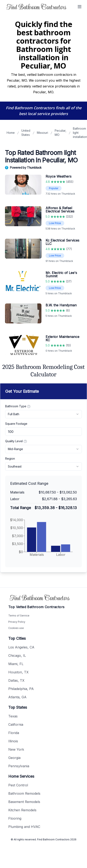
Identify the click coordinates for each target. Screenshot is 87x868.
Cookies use (16, 628)
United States (26, 133)
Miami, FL (16, 664)
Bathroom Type (18, 406)
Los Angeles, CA (21, 647)
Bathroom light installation (80, 133)
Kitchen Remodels (22, 810)
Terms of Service (19, 616)
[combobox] (43, 414)
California (16, 724)
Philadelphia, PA (21, 689)
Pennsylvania (19, 766)
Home (11, 133)
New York (16, 749)
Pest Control (18, 785)
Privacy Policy (17, 622)
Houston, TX (18, 672)
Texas (13, 716)
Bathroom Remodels (24, 793)
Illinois (13, 741)
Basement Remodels (24, 802)
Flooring (15, 818)
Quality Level (16, 441)
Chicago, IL (17, 656)
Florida (14, 733)
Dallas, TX (16, 680)
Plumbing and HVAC (24, 827)
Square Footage (16, 424)
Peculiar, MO (60, 133)
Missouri (42, 133)
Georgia (14, 758)
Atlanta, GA (17, 697)
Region (10, 459)
